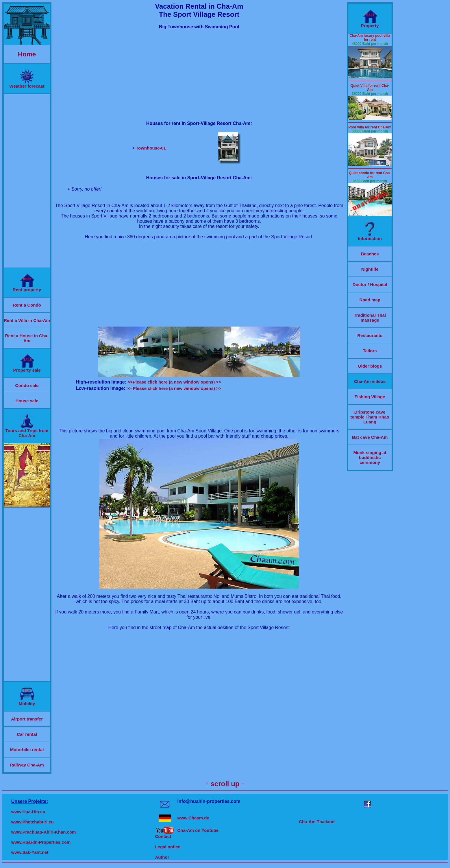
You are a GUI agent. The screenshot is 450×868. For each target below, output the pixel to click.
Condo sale (27, 385)
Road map (370, 300)
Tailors (370, 351)
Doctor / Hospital (370, 284)
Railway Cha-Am (27, 765)
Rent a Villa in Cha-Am (27, 320)
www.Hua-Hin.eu (28, 812)
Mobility (27, 702)
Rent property (27, 288)
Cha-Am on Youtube (198, 830)
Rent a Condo (27, 305)
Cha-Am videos (370, 381)
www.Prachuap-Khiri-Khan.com (44, 832)
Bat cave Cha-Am (370, 437)
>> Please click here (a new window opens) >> (174, 388)
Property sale (27, 368)
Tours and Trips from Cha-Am (27, 431)
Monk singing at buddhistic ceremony (370, 457)
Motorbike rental (27, 750)
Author (162, 857)
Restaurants (370, 335)
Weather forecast (27, 84)
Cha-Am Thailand (317, 822)
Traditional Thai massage (370, 318)
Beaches (370, 254)
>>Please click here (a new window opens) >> (174, 382)
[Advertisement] (27, 181)
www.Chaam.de (193, 818)
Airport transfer (27, 719)
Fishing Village (370, 397)
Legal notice (168, 847)
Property (370, 24)
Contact (163, 836)
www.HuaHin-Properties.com (41, 842)
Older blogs (370, 366)
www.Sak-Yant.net (30, 852)
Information (370, 236)
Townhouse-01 (151, 148)
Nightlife (370, 269)
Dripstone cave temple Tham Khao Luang (370, 417)
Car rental (27, 734)
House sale (27, 401)
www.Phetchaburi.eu (33, 822)
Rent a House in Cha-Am (27, 338)
